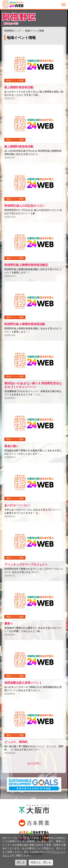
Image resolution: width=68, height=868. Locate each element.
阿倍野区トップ (13, 31)
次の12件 (33, 763)
